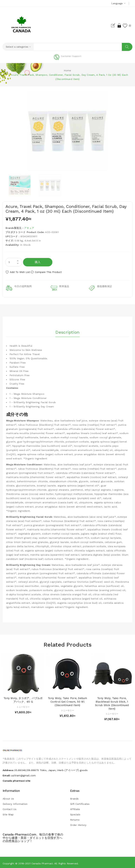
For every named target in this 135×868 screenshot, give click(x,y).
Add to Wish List (20, 272)
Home (67, 71)
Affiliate (75, 807)
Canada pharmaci (42, 862)
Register (108, 25)
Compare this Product (53, 272)
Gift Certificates (80, 802)
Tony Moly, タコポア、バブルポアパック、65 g (23, 698)
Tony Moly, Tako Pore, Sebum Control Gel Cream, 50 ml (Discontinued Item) (67, 700)
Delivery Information (15, 802)
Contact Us (9, 807)
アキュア (29, 228)
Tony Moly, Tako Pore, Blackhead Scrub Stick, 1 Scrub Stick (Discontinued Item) (112, 702)
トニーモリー (23, 705)
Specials (75, 813)
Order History (78, 823)
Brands (74, 797)
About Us (8, 797)
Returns (75, 818)
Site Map (8, 813)
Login (115, 25)
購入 (38, 262)
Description (67, 329)
